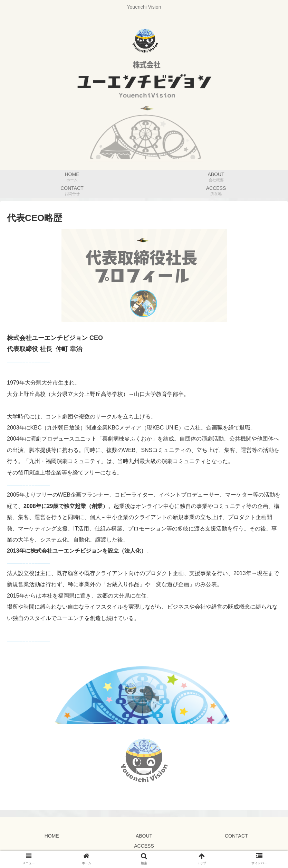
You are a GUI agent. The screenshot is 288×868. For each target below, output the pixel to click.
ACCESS (144, 846)
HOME (52, 836)
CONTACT (236, 836)
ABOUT (144, 836)
